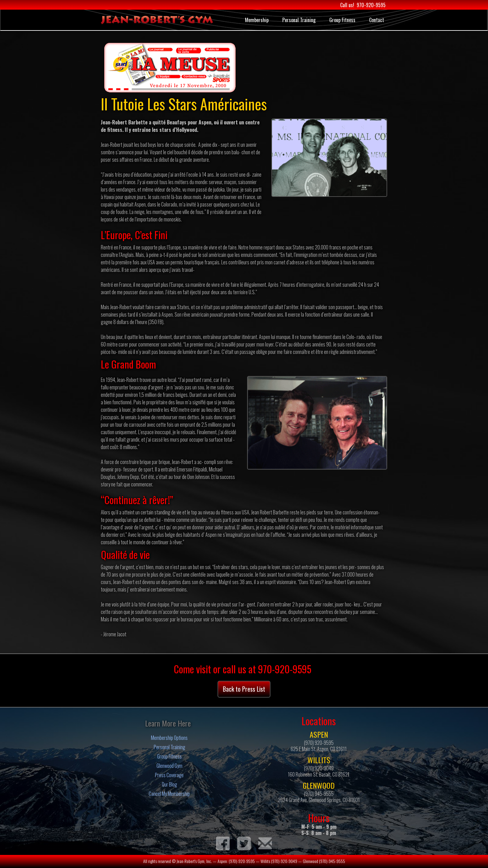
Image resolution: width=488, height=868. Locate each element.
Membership (257, 20)
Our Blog (169, 784)
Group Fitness (342, 20)
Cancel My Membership (169, 794)
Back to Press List (244, 689)
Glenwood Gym (169, 766)
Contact (377, 20)
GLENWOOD (319, 785)
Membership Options (169, 738)
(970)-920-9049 (284, 861)
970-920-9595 (371, 5)
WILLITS (319, 760)
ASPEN (319, 734)
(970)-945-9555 (332, 861)
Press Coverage (169, 775)
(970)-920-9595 (242, 861)
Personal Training (299, 20)
